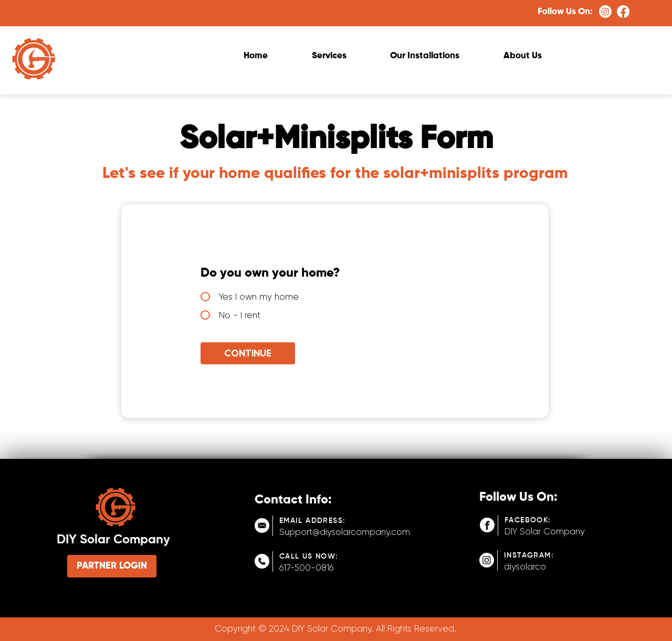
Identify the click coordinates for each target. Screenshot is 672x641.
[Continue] (248, 353)
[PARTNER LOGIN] (112, 566)
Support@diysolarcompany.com (345, 532)
